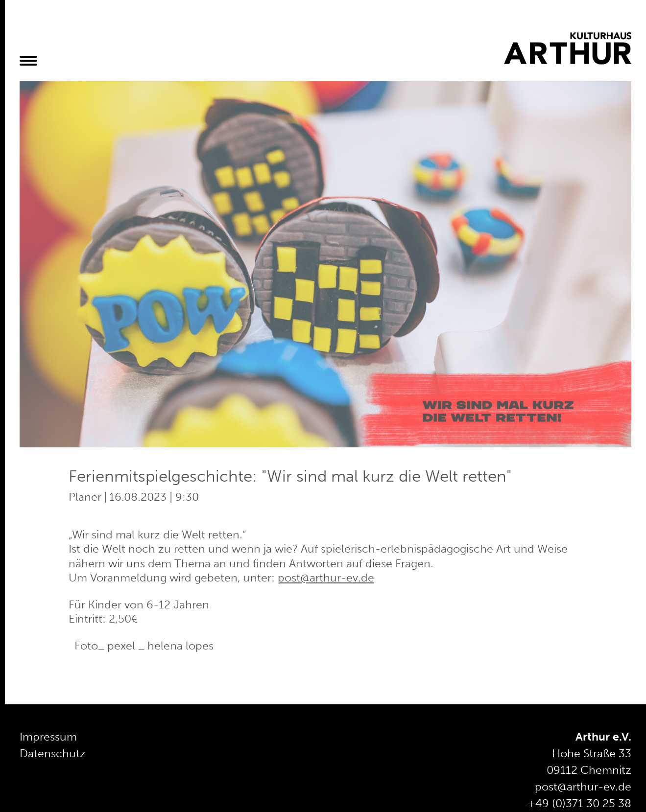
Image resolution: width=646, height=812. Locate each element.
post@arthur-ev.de (326, 578)
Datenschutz (53, 754)
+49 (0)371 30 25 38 (579, 803)
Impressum (48, 737)
